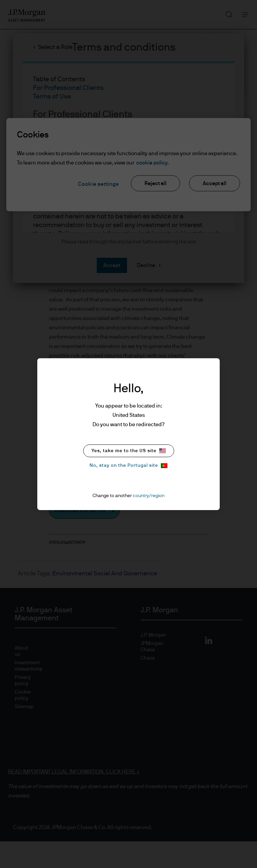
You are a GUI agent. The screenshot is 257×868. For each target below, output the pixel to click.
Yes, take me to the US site (129, 451)
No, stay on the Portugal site (128, 466)
